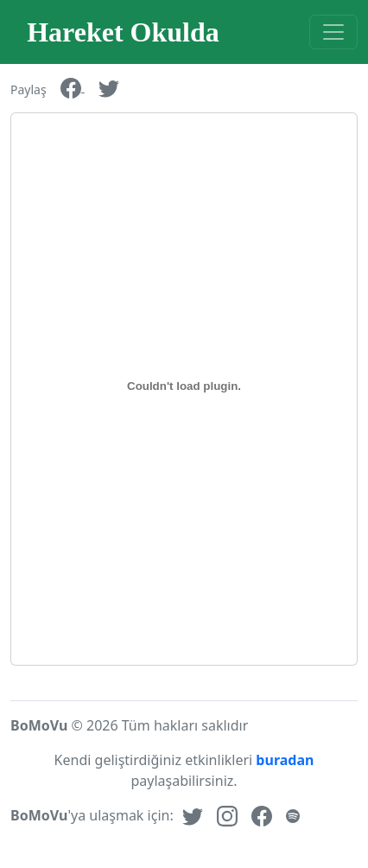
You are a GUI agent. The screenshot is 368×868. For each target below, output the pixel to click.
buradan (283, 760)
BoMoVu (39, 725)
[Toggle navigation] (333, 32)
